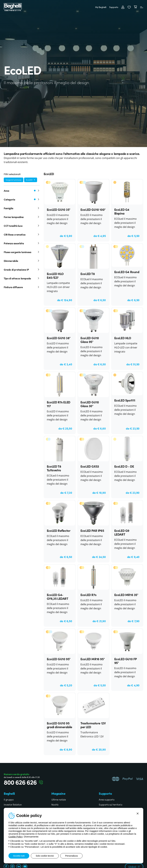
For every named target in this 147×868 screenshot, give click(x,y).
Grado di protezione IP (22, 269)
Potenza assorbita (22, 243)
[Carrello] (135, 7)
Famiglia (22, 208)
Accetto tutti (19, 856)
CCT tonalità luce (22, 226)
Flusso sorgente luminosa (22, 252)
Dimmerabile (22, 261)
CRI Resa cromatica (22, 234)
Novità (55, 804)
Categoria (22, 199)
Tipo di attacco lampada (22, 278)
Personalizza (71, 856)
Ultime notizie (59, 799)
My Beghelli (101, 7)
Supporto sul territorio (110, 804)
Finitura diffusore (22, 287)
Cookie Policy (15, 837)
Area (22, 191)
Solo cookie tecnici (45, 856)
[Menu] (142, 7)
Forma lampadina (22, 217)
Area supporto (107, 799)
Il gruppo (9, 799)
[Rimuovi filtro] (34, 180)
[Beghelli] (13, 7)
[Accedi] (123, 7)
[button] (129, 7)
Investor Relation (13, 804)
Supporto (114, 7)
